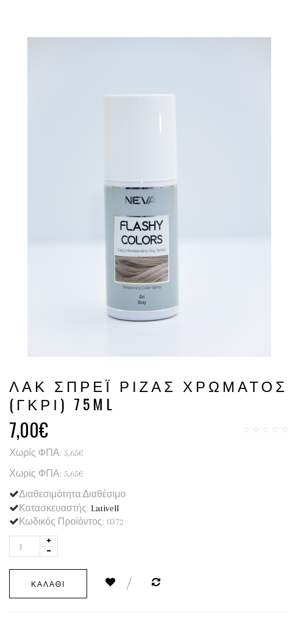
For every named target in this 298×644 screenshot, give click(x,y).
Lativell (105, 508)
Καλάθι (48, 583)
